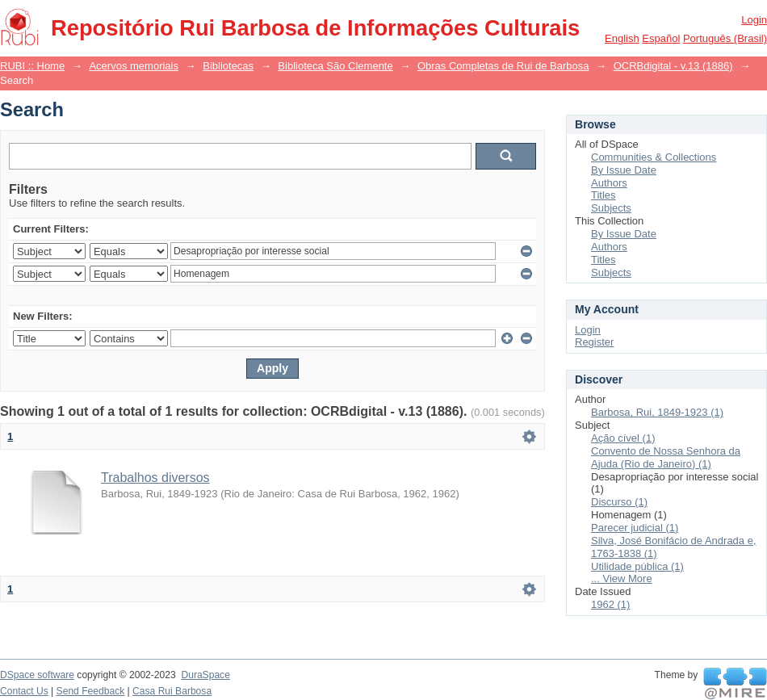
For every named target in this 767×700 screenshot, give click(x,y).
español (661, 38)
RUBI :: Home (32, 66)
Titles (604, 195)
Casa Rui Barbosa (172, 691)
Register (594, 342)
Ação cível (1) (623, 438)
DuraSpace (205, 675)
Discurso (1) (619, 502)
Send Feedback (91, 691)
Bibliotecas (228, 66)
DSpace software (37, 675)
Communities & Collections (654, 157)
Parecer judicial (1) (635, 528)
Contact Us (24, 691)
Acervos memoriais (134, 66)
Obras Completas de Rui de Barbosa (503, 66)
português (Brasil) (725, 38)
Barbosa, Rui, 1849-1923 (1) (657, 412)
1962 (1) (610, 604)
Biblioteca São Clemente (335, 66)
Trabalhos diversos (155, 478)
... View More (622, 578)
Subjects (611, 208)
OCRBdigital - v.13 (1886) (673, 66)
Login (754, 20)
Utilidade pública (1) (637, 566)
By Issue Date (624, 170)
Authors (609, 183)
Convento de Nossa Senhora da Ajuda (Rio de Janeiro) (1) (666, 457)
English (622, 38)
